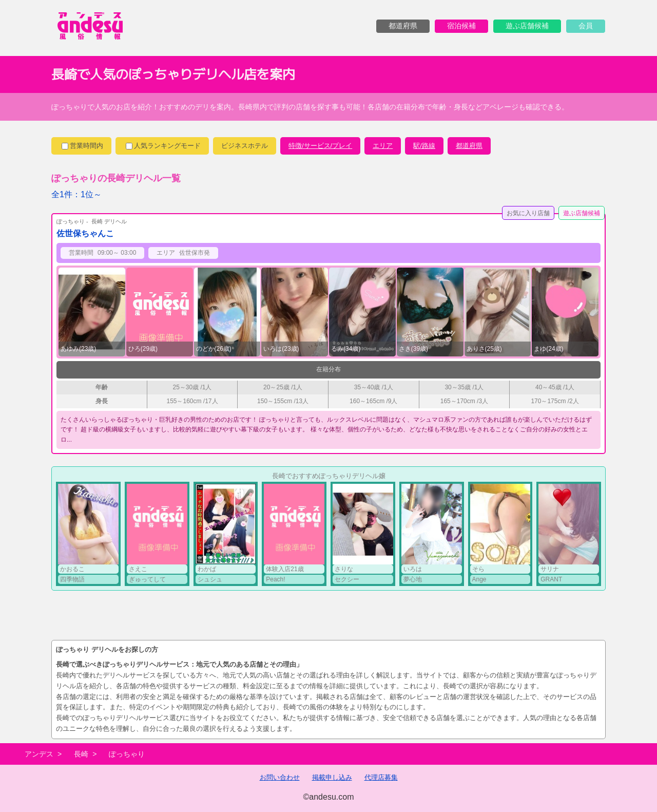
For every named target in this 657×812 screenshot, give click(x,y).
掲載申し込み (332, 777)
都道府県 (469, 146)
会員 (586, 26)
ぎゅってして (147, 579)
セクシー (347, 579)
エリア (383, 146)
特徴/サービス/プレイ (320, 146)
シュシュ (210, 579)
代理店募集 (381, 777)
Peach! (275, 579)
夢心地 (413, 579)
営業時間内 (82, 146)
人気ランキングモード (163, 146)
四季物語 (72, 579)
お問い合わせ (280, 777)
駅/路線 (424, 146)
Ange (479, 579)
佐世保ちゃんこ (85, 233)
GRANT (551, 579)
